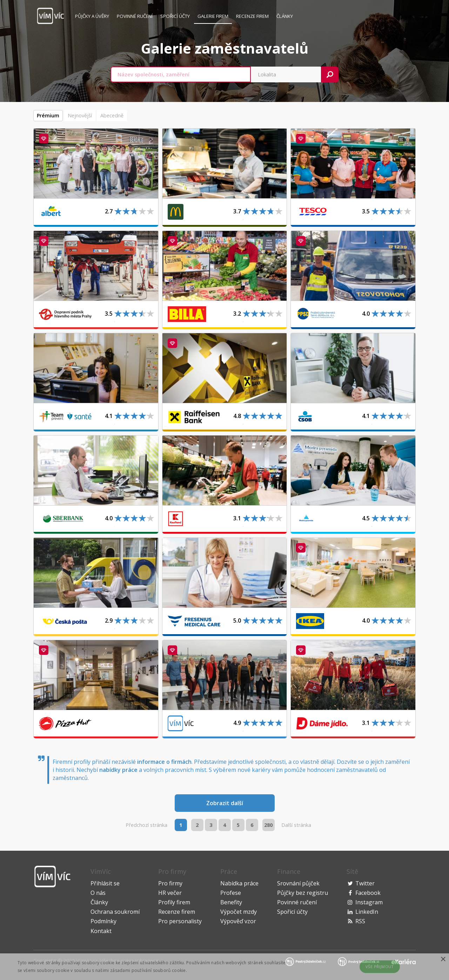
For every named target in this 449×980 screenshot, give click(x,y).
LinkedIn (367, 912)
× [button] (443, 960)
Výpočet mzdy (239, 912)
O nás (98, 893)
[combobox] (181, 74)
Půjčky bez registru (303, 893)
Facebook (368, 893)
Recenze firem (252, 16)
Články (285, 16)
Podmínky (103, 921)
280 (268, 825)
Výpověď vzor (238, 921)
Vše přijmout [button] (380, 967)
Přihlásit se (105, 883)
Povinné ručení (135, 16)
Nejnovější (80, 115)
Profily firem (174, 902)
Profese (231, 893)
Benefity (231, 902)
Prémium (48, 115)
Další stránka (296, 825)
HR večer (170, 893)
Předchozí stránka (146, 825)
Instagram (369, 902)
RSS (360, 921)
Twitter (365, 883)
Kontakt (101, 931)
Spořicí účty (175, 16)
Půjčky (92, 16)
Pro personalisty (180, 921)
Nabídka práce (239, 883)
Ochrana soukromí (115, 912)
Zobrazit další (225, 803)
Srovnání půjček (298, 883)
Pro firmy (170, 883)
